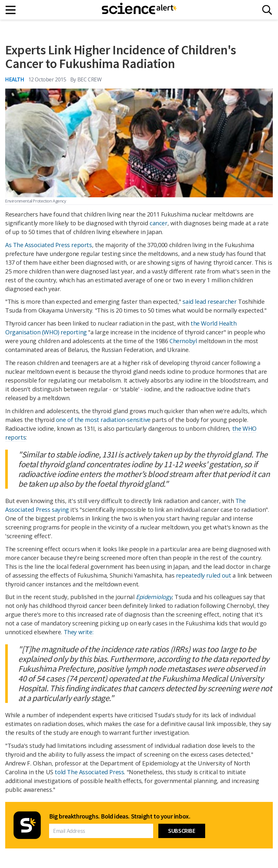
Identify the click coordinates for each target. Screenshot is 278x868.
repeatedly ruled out (204, 575)
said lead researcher (209, 301)
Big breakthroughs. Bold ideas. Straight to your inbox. (120, 816)
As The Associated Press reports (49, 245)
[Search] (267, 10)
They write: (79, 632)
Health (15, 79)
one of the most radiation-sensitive (103, 420)
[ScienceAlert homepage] (139, 10)
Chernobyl (183, 341)
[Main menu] (11, 10)
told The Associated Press (89, 772)
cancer (159, 223)
